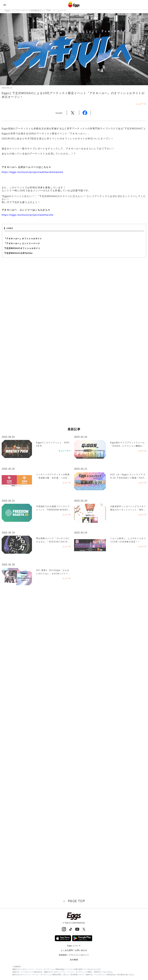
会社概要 (74, 960)
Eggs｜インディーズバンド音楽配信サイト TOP (28, 11)
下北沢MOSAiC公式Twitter (18, 253)
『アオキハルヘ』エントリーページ (22, 243)
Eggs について (74, 946)
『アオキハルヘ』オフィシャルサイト (23, 239)
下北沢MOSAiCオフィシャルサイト (22, 248)
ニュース (62, 11)
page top (76, 901)
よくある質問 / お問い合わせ (74, 950)
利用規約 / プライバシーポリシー (74, 955)
